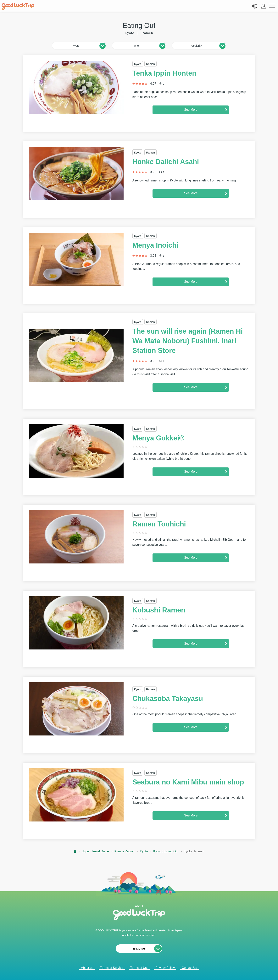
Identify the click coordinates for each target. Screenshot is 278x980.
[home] (18, 7)
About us (87, 968)
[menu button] (272, 6)
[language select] (255, 6)
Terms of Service (112, 968)
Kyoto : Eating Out (166, 851)
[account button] (263, 6)
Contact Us (189, 968)
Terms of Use (139, 968)
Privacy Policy (165, 968)
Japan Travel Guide (96, 851)
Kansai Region (124, 851)
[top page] (75, 851)
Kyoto (144, 851)
